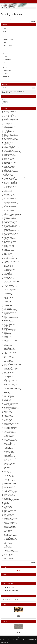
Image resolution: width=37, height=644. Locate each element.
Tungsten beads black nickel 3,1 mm (11, 205)
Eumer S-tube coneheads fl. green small (12, 378)
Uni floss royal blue (8, 130)
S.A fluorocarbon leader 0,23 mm (11, 209)
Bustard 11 (6, 165)
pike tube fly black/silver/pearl (10, 327)
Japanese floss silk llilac (9, 372)
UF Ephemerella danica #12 (9, 429)
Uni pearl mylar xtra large (9, 347)
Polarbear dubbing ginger (9, 217)
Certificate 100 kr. (8, 304)
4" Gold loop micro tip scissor (10, 260)
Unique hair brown (7, 399)
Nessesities (6, 48)
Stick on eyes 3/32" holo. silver (10, 236)
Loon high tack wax (8, 508)
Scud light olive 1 (7, 434)
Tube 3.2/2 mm (7, 532)
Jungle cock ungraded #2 (9, 213)
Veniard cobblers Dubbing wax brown (11, 423)
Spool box (6, 257)
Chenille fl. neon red (8, 413)
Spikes (5, 189)
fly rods (5, 31)
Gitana (5, 316)
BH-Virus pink (6, 426)
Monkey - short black (8, 443)
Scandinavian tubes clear (9, 115)
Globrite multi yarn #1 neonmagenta (11, 172)
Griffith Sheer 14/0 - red (9, 395)
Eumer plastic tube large (9, 284)
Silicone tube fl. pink (8, 469)
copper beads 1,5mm (8, 253)
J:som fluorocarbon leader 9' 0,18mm (11, 148)
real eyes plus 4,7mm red (9, 222)
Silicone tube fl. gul (8, 442)
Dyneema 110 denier (8, 534)
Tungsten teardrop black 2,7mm (10, 380)
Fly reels (5, 37)
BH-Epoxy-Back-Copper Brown (10, 453)
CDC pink (6, 122)
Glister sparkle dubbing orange (10, 309)
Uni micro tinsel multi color (9, 419)
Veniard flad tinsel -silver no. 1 (10, 496)
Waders (5, 65)
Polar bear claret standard (9, 178)
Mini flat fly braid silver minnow (10, 241)
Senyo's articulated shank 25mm (10, 259)
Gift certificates (6, 76)
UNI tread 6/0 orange (8, 273)
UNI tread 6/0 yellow (8, 272)
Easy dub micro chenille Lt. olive (10, 126)
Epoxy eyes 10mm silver (9, 358)
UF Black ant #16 (7, 415)
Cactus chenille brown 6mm (9, 134)
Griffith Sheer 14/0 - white (9, 509)
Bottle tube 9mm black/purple (10, 433)
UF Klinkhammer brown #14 (9, 457)
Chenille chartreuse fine (9, 161)
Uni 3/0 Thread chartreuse (9, 299)
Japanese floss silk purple (9, 348)
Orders (5, 79)
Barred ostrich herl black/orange (10, 340)
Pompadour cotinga (8, 300)
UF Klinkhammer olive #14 (9, 450)
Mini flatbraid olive (7, 498)
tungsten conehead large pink (10, 111)
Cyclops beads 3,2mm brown (10, 239)
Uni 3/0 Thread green (8, 308)
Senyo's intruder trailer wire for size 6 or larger (13, 390)
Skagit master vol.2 (8, 160)
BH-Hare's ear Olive (8, 425)
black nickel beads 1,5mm (9, 245)
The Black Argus (7, 314)
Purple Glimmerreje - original (10, 352)
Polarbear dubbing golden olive (10, 200)
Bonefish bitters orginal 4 (9, 322)
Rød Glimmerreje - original (9, 331)
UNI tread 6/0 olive (8, 292)
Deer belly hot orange (8, 118)
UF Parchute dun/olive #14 (9, 422)
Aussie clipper (6, 263)
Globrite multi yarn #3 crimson (10, 528)
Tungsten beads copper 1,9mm (10, 212)
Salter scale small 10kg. (9, 295)
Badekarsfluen (7, 229)
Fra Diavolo (6, 315)
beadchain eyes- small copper (10, 193)
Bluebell (5, 553)
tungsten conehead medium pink (10, 184)
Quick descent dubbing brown (10, 198)
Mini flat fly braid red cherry (9, 240)
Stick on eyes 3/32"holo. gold (10, 370)
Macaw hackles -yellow (8, 127)
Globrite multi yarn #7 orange (10, 537)
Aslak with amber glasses (9, 168)
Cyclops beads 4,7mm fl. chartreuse (11, 552)
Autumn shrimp (7, 125)
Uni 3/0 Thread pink (8, 305)
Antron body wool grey (8, 362)
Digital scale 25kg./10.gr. (9, 149)
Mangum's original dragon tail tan (11, 225)
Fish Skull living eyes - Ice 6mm (10, 186)
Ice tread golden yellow (8, 157)
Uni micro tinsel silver (9, 174)
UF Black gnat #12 (7, 459)
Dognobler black (7, 326)
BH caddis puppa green (9, 449)
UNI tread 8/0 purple (8, 363)
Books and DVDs (7, 73)
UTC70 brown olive (8, 271)
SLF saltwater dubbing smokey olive (11, 114)
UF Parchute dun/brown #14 (10, 445)
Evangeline (6, 342)
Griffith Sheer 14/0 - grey (9, 396)
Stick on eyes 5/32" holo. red (10, 216)
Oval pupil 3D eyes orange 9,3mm (11, 194)
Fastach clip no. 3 (7, 455)
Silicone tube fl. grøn (8, 454)
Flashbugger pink (7, 335)
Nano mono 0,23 (7, 336)
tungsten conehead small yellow (10, 182)
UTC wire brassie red (8, 548)
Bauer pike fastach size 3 (9, 545)
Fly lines (5, 34)
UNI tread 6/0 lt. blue (8, 280)
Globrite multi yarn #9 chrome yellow (11, 500)
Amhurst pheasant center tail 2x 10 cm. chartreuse (14, 359)
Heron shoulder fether (8, 417)
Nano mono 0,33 (7, 446)
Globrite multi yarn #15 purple (10, 483)
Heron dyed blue (7, 400)
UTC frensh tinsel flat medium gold (11, 221)
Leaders (5, 42)
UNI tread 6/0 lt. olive (8, 288)
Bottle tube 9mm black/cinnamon (10, 427)
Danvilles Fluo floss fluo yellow (10, 510)
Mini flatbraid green (8, 505)
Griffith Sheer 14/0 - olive (9, 268)
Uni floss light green (8, 525)
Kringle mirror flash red (8, 142)
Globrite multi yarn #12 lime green (11, 518)
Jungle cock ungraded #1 (18, 614)
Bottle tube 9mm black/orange (10, 458)
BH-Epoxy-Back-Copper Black (10, 430)
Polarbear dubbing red (8, 197)
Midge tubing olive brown (9, 405)
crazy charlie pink (7, 334)
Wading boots (6, 68)
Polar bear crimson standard (10, 208)
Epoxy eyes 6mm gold (8, 343)
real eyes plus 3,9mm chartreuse (11, 173)
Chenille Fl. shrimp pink (9, 150)
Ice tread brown (7, 164)
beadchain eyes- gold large (9, 201)
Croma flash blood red (8, 394)
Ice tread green (7, 512)
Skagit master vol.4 (8, 169)
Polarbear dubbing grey (9, 267)
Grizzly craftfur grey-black (9, 558)
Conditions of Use (6, 103)
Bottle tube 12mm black (9, 475)
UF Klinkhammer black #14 (9, 463)
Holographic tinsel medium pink (10, 407)
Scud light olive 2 (7, 447)
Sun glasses (6, 54)
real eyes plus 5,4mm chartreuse (10, 156)
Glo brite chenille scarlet (9, 145)
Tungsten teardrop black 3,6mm (10, 384)
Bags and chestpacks (8, 51)
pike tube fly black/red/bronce (10, 330)
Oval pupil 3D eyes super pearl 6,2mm (12, 181)
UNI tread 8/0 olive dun (8, 376)
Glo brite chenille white (8, 494)
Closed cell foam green (8, 303)
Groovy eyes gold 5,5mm (9, 291)
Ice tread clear (7, 255)
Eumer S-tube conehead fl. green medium (12, 388)
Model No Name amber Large (10, 162)
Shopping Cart (5, 108)
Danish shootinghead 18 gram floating (12, 371)
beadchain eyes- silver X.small (10, 202)
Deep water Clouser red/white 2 (10, 350)
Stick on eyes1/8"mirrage (9, 556)
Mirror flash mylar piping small (10, 206)
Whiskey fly (6, 338)
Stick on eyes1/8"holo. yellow (10, 218)
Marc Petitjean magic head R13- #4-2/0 (12, 152)
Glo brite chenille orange (9, 154)
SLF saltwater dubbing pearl (9, 141)
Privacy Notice (5, 101)
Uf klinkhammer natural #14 (9, 437)
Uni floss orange (7, 546)
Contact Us (4, 104)
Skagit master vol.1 (8, 421)
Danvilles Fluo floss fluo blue (10, 521)
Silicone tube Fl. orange (9, 451)
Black (5, 351)
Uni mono (6, 533)
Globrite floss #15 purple (9, 465)
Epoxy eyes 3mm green (9, 550)
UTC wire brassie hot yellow (9, 324)
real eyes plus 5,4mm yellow (10, 170)
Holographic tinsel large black (10, 256)
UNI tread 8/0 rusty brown (9, 375)
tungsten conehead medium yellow (11, 119)
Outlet (4, 28)
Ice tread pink (6, 402)
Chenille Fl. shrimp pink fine (9, 146)
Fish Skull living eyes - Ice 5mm (10, 180)
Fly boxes (5, 57)
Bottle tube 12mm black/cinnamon (11, 474)
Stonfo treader (7, 471)
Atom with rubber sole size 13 (10, 493)
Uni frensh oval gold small (9, 517)
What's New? (5, 621)
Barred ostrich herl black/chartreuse (11, 140)
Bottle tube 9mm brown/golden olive (11, 478)
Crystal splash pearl (8, 190)
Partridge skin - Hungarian (9, 166)
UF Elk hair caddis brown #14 (10, 462)
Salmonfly (17, 637)
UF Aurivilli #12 (7, 467)
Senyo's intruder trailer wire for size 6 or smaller (14, 379)
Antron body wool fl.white (9, 549)
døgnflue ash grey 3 (8, 544)
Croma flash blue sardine (9, 406)
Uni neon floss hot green (9, 530)
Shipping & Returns (6, 100)
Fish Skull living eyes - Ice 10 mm (11, 233)
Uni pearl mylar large (8, 360)
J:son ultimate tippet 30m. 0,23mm (11, 368)
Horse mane (6, 374)
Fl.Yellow (6, 354)
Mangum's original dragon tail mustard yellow (13, 214)
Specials (4, 604)
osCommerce (27, 637)
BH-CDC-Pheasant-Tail (8, 431)
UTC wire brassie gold (8, 554)
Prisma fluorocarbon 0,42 (9, 477)
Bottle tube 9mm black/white (10, 481)
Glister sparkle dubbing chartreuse (11, 117)
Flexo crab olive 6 (7, 541)
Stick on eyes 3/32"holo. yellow (10, 232)
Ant (4, 418)
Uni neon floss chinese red (9, 224)
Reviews (4, 596)
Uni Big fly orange (7, 283)
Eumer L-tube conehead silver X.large (12, 289)
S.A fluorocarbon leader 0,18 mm (11, 524)
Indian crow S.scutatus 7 (9, 176)
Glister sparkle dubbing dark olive (11, 466)
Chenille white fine (7, 144)
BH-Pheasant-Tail (7, 228)
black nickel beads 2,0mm (9, 247)
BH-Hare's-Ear (7, 113)
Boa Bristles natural (8, 123)
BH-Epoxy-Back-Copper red (9, 435)
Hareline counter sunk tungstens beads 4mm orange (15, 177)
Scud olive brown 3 (8, 470)
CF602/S (5, 249)
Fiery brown (6, 366)
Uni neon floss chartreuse (9, 529)
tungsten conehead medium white (11, 501)
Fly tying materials (7, 59)
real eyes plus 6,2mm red (9, 485)
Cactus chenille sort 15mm (9, 497)
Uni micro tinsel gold (8, 252)
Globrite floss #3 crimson (9, 251)
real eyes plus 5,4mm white (9, 235)
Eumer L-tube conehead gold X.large (11, 281)
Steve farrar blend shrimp (18, 631)
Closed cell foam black (8, 487)
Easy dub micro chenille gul (9, 121)
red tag (5, 332)
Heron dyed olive (7, 411)
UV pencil (6, 264)
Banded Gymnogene (8, 192)
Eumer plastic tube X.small (9, 279)
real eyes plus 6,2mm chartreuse (10, 491)
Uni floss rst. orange (8, 506)
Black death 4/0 (7, 328)
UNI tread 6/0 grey (7, 293)
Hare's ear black (7, 461)
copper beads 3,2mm (8, 243)
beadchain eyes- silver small (10, 185)
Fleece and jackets (7, 71)
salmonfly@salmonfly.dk (13, 590)
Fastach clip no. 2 (7, 557)
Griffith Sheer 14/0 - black (9, 514)
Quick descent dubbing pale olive (11, 540)
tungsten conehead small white (10, 526)
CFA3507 (6, 323)
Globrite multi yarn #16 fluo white (10, 536)
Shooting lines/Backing (8, 40)
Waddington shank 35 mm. (9, 265)
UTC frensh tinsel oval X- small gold (11, 231)
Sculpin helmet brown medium (10, 386)
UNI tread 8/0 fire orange (9, 355)
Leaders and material (8, 45)
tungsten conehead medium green (11, 136)
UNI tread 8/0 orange (8, 346)
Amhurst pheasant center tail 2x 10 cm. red (13, 364)
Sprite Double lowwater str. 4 (10, 538)
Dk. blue (5, 344)
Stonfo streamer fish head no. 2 (10, 439)
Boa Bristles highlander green (10, 138)
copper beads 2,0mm (8, 237)
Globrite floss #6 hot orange (9, 137)
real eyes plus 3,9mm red (9, 482)
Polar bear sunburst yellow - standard (11, 261)
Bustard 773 (6, 542)
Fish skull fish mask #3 (8, 188)
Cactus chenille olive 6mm (9, 520)
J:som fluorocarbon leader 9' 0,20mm (11, 287)
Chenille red (6, 479)
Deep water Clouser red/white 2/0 (11, 318)
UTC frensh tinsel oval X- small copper (12, 227)
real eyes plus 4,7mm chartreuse (10, 398)
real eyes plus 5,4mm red (9, 158)
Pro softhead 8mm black (9, 382)
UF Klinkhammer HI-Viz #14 (9, 486)
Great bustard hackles (8, 297)
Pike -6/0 (5, 513)
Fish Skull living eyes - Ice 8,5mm (11, 276)
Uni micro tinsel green (8, 490)
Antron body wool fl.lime (9, 131)
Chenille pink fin (7, 502)
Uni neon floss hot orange (9, 489)
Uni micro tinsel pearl (8, 516)
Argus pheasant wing (8, 356)
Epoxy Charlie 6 (7, 339)
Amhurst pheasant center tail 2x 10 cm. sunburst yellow (15, 383)
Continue (33, 21)
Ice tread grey (7, 392)
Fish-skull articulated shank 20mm (11, 269)
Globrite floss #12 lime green (10, 312)
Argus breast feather (8, 387)
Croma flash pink (7, 391)
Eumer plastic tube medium (9, 473)
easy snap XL (6, 504)
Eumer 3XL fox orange (8, 285)
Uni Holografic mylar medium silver (11, 403)
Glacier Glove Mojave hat (9, 210)
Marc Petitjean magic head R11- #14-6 (12, 367)
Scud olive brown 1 (8, 414)
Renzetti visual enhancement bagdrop (12, 409)
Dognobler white (7, 320)
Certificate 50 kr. (7, 301)
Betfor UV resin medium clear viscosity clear (13, 153)
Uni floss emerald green (9, 275)
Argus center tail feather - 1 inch (10, 311)
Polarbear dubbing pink (8, 307)
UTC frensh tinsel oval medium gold (11, 220)
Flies (4, 62)
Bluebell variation (7, 319)
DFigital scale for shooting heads (10, 244)
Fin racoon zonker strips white (10, 522)
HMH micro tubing (7, 410)
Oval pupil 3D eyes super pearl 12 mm (12, 204)
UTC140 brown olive (8, 277)
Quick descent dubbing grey (9, 196)
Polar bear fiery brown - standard (10, 129)
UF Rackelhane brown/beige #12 (10, 441)
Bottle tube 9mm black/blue (9, 438)
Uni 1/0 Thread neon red (9, 133)
